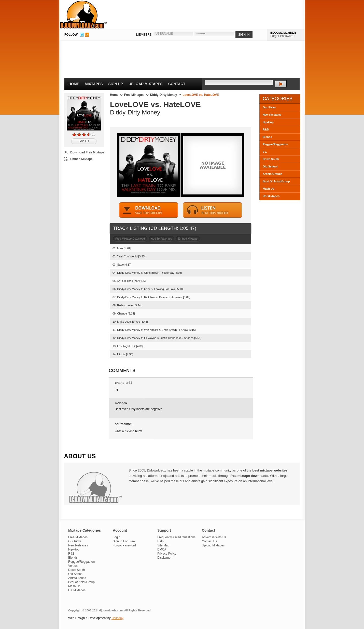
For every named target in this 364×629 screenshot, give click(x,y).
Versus (73, 566)
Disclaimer (164, 558)
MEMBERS (144, 35)
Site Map (163, 545)
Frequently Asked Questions (176, 537)
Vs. (265, 152)
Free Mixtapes (134, 95)
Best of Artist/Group (81, 582)
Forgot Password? (283, 36)
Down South (271, 159)
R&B (266, 129)
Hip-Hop (268, 122)
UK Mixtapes (271, 196)
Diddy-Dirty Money (163, 95)
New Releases (272, 115)
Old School (270, 166)
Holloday (117, 618)
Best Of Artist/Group (276, 181)
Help (160, 541)
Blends (267, 137)
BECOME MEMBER (283, 33)
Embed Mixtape (81, 159)
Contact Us (209, 541)
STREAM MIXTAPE (213, 210)
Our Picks (269, 107)
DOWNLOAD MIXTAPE (149, 210)
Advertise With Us (214, 537)
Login (116, 537)
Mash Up (269, 189)
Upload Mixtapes (146, 84)
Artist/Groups (77, 578)
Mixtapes (94, 84)
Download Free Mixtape (87, 152)
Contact (177, 84)
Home (74, 84)
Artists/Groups (272, 174)
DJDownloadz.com (84, 15)
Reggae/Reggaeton (275, 144)
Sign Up (116, 84)
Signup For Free (124, 541)
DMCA (162, 549)
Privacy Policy (167, 554)
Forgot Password (124, 545)
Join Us (84, 141)
